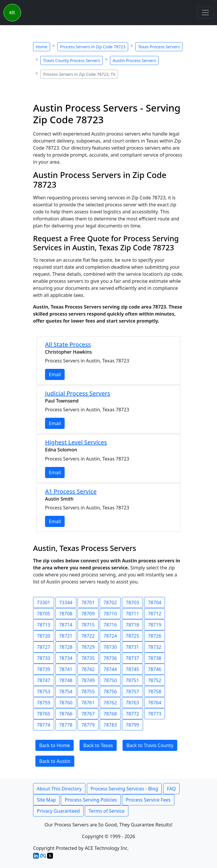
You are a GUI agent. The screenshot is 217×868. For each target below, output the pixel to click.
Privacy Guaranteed (58, 811)
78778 (66, 725)
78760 (66, 703)
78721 (66, 636)
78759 (44, 703)
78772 (132, 714)
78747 (44, 680)
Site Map (46, 800)
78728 (66, 647)
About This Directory (59, 789)
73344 (66, 602)
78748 (66, 680)
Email (55, 374)
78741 (66, 669)
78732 (155, 647)
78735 (88, 658)
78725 (132, 636)
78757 (132, 691)
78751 (132, 680)
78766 (66, 714)
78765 (44, 714)
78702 (110, 602)
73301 (44, 602)
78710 (110, 614)
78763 (132, 703)
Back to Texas (98, 745)
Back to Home (55, 745)
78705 (44, 614)
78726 (155, 636)
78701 (88, 602)
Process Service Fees (148, 800)
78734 (66, 658)
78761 (88, 703)
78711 (132, 614)
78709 (88, 614)
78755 (88, 691)
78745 (132, 669)
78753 (44, 691)
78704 (155, 602)
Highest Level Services (76, 442)
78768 (110, 714)
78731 (132, 647)
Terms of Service (107, 811)
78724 (110, 636)
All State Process (68, 344)
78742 (88, 669)
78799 (132, 725)
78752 (155, 680)
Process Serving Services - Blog (124, 789)
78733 (44, 658)
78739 (44, 669)
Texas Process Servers (159, 47)
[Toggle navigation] (205, 13)
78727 (44, 647)
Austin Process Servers (134, 60)
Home (42, 47)
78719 (155, 625)
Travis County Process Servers (72, 60)
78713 (44, 625)
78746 (155, 669)
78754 (66, 691)
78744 (110, 669)
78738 (155, 658)
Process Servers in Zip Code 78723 (93, 47)
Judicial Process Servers (78, 393)
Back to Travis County (150, 745)
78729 (88, 647)
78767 (88, 714)
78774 (44, 725)
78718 (132, 625)
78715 (88, 625)
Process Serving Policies (91, 800)
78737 (132, 658)
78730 (110, 647)
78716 (110, 625)
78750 (110, 680)
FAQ (171, 789)
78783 (110, 725)
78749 (88, 680)
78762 (110, 703)
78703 (132, 602)
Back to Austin (55, 761)
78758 (155, 691)
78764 (155, 703)
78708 (66, 614)
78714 (66, 625)
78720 (44, 636)
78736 (110, 658)
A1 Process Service (71, 491)
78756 (110, 691)
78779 (88, 725)
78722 (88, 636)
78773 (155, 714)
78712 (155, 614)
